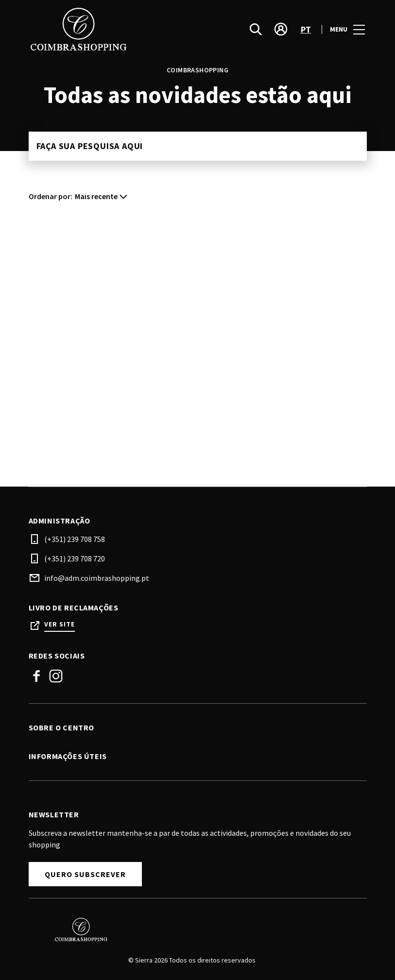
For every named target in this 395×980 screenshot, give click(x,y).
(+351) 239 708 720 (75, 558)
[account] (281, 29)
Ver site (60, 624)
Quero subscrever (85, 874)
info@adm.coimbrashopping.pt (97, 578)
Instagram (56, 676)
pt (306, 29)
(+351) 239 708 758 (75, 539)
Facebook (36, 676)
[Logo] (192, 929)
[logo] (114, 29)
